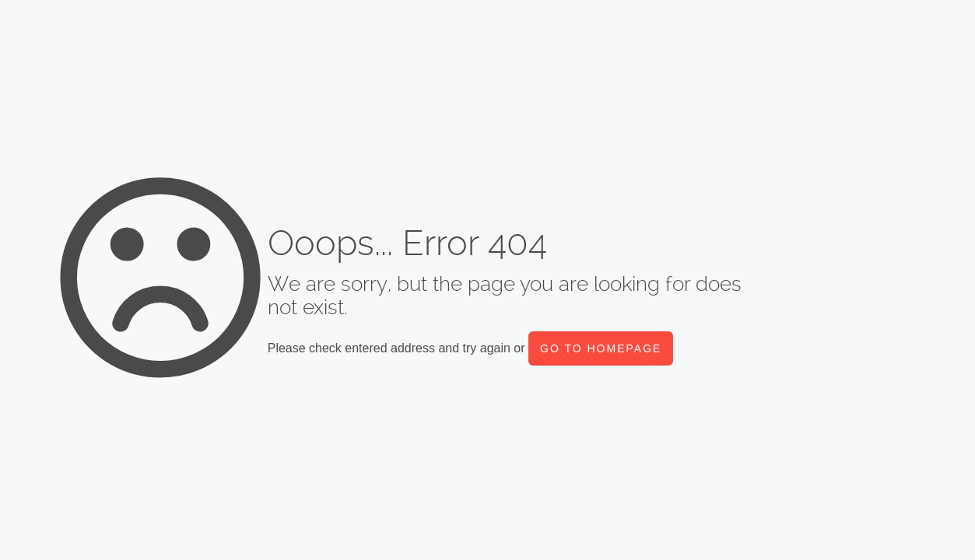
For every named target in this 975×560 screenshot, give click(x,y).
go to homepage (601, 348)
